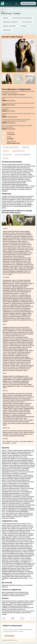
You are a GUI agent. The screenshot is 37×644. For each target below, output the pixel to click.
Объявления (7, 30)
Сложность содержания (22, 154)
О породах (23, 26)
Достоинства (7, 154)
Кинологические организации (22, 18)
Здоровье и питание (9, 26)
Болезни (6, 158)
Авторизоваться (28, 3)
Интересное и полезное (10, 22)
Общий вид (25, 147)
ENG (10, 4)
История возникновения (11, 147)
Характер (6, 151)
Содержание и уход (18, 151)
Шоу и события (27, 22)
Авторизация (9, 636)
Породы (5, 18)
